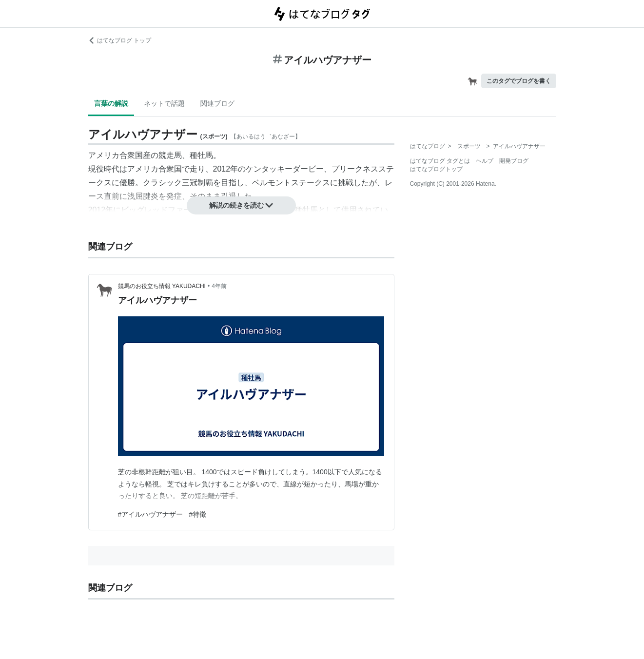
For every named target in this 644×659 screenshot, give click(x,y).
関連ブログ (217, 103)
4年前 (219, 286)
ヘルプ (485, 161)
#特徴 (197, 514)
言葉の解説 (111, 103)
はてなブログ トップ (120, 40)
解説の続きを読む (241, 205)
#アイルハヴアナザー (151, 514)
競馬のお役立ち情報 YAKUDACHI (162, 286)
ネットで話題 (164, 103)
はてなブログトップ (436, 169)
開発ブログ (514, 161)
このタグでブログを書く (519, 81)
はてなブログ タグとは (440, 161)
